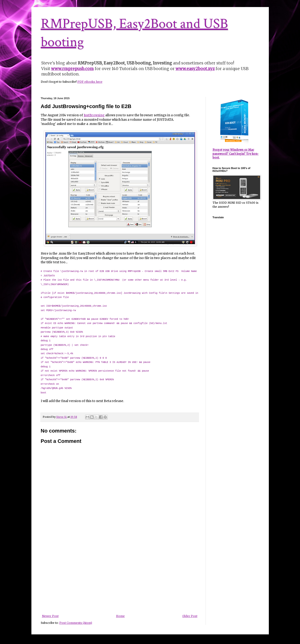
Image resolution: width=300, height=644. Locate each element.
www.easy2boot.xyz (195, 69)
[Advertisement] (120, 579)
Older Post (190, 616)
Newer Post (50, 616)
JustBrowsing (94, 115)
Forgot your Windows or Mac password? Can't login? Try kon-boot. (236, 154)
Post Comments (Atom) (76, 623)
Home (120, 616)
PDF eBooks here (90, 82)
